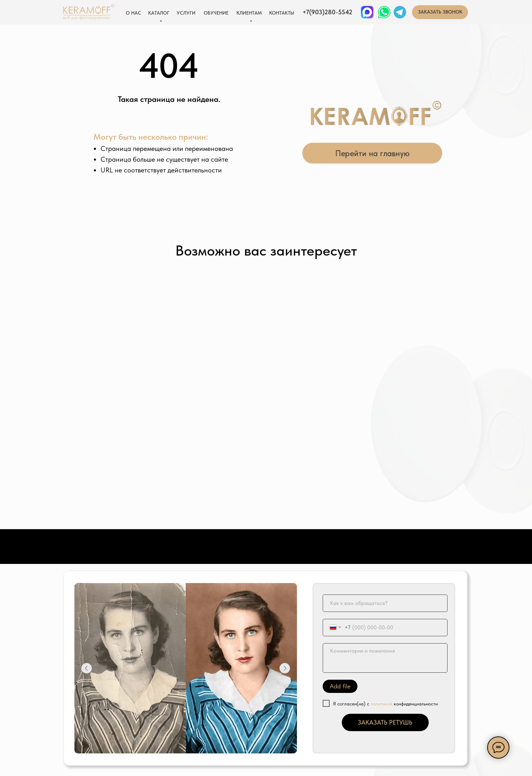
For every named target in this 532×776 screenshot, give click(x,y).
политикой (381, 704)
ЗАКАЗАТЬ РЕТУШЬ (385, 722)
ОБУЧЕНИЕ (216, 13)
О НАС (134, 13)
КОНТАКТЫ (282, 13)
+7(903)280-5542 (327, 12)
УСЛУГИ (186, 13)
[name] (385, 603)
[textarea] (385, 658)
